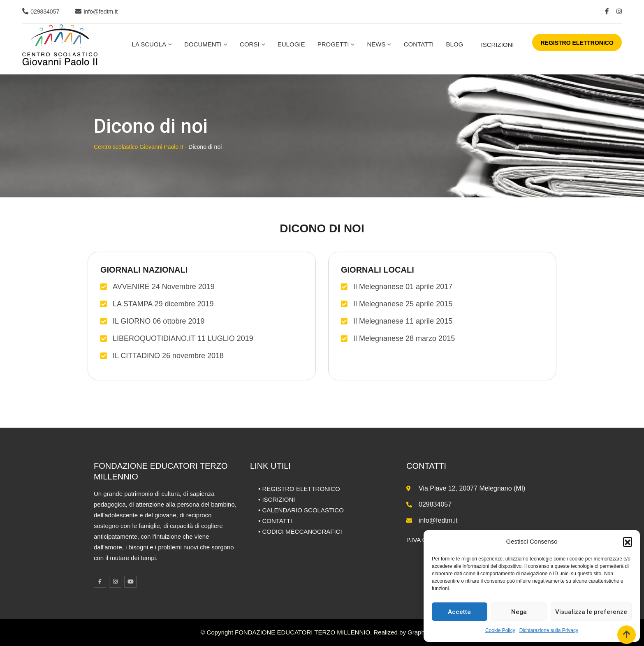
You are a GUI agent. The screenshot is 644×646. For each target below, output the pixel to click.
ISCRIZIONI (497, 45)
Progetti (333, 44)
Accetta (459, 612)
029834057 (45, 12)
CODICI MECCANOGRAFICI (302, 531)
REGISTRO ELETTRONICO (577, 43)
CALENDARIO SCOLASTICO (303, 510)
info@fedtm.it (101, 12)
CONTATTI (277, 521)
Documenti (203, 44)
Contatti (419, 44)
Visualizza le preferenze (591, 612)
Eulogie (291, 44)
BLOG (455, 44)
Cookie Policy (500, 630)
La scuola (149, 44)
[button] (628, 542)
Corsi (250, 44)
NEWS (376, 44)
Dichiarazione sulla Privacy (549, 630)
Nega (519, 612)
